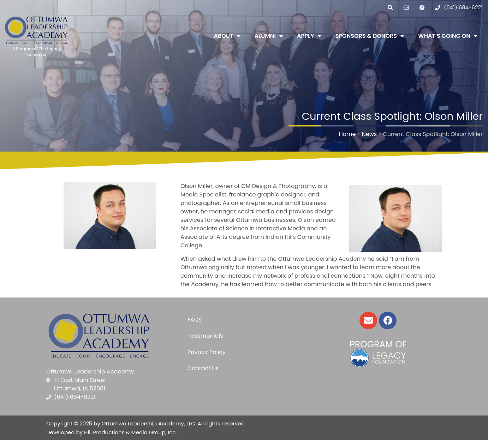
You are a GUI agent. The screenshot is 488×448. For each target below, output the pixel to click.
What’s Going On (448, 36)
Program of (378, 344)
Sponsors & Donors (370, 36)
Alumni (269, 36)
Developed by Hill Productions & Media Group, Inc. (112, 432)
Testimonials (205, 336)
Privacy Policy (207, 352)
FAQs (195, 320)
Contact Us (203, 368)
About (227, 36)
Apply (309, 36)
